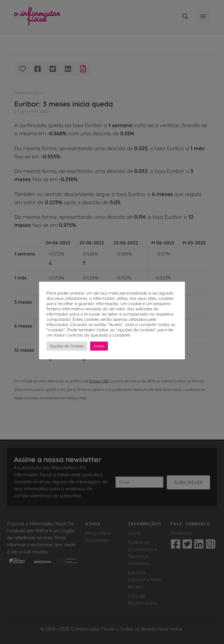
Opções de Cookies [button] (67, 346)
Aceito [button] (99, 346)
